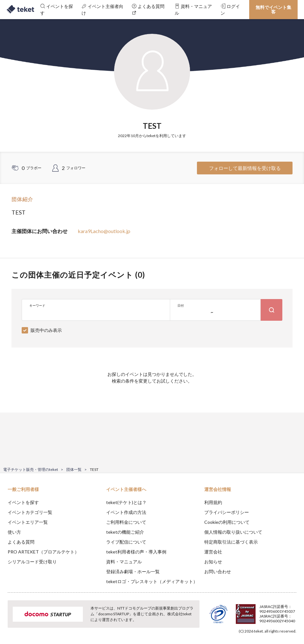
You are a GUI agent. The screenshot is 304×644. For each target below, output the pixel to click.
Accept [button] (282, 612)
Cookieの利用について (227, 522)
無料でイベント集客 (273, 9)
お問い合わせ (218, 571)
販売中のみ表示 (46, 330)
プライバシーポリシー (227, 512)
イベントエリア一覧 (28, 522)
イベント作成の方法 (126, 512)
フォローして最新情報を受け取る (245, 168)
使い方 (14, 532)
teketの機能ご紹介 (125, 532)
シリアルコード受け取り (32, 562)
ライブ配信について (126, 542)
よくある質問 (21, 542)
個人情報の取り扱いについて (233, 532)
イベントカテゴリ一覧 (30, 512)
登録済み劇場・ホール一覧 (133, 571)
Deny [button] (249, 612)
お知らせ (213, 562)
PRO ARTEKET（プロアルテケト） (43, 552)
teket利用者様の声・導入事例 (136, 552)
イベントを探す (23, 502)
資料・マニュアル (124, 562)
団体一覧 (74, 469)
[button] (9, 620)
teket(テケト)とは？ (126, 502)
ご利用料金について (126, 522)
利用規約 (213, 502)
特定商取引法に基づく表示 (231, 542)
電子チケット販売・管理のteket (31, 469)
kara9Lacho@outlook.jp (104, 231)
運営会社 (213, 552)
